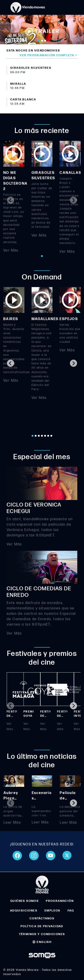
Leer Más (12, 822)
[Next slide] (73, 200)
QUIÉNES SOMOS (25, 901)
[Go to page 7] (52, 436)
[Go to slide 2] (42, 41)
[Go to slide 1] (39, 41)
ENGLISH (42, 942)
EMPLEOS (53, 911)
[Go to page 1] (42, 256)
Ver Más (11, 250)
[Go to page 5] (45, 436)
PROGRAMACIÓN (60, 901)
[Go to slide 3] (45, 41)
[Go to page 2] (36, 436)
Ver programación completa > (48, 55)
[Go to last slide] (11, 363)
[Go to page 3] (39, 436)
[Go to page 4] (42, 436)
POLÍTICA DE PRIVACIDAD (42, 926)
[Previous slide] (11, 200)
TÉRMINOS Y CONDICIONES (42, 934)
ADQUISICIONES (24, 911)
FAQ (71, 911)
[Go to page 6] (48, 436)
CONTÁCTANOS (42, 918)
